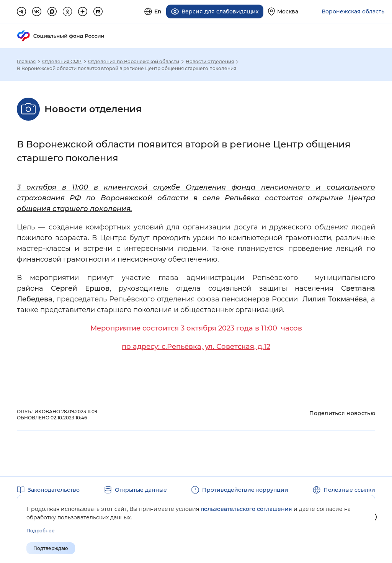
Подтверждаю (51, 548)
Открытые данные (141, 489)
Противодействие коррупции (245, 489)
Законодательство (54, 489)
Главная (26, 61)
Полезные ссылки (349, 489)
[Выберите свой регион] (283, 11)
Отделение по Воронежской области (134, 61)
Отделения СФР (62, 61)
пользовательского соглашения (246, 509)
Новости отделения (210, 61)
